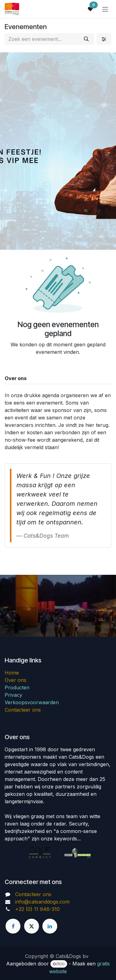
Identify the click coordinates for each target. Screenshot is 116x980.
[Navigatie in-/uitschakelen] (105, 9)
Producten (17, 687)
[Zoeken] (86, 39)
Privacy (14, 695)
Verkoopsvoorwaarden (32, 702)
